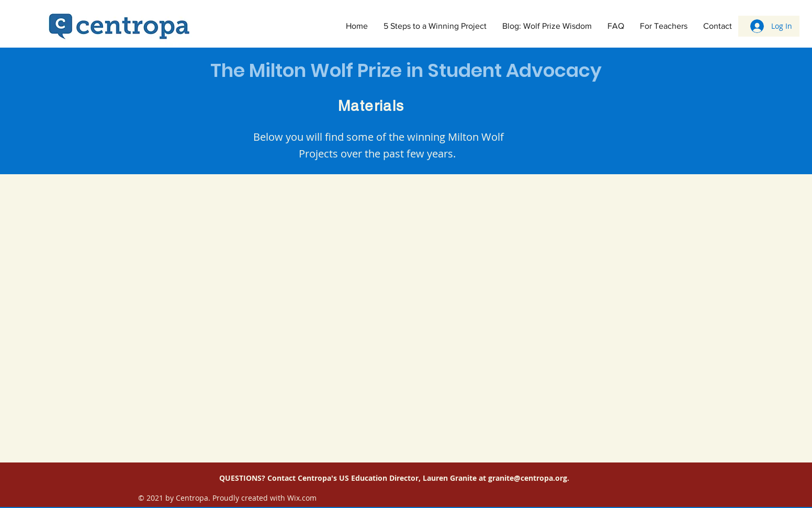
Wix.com (302, 498)
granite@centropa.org (528, 478)
